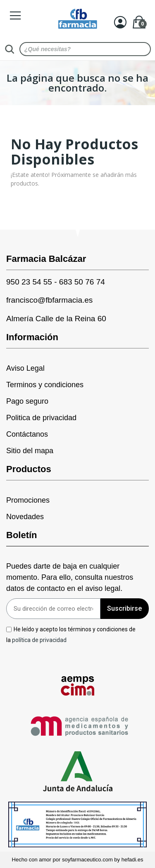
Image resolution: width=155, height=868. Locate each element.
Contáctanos (27, 434)
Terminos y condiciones (45, 385)
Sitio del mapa (30, 451)
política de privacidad (39, 640)
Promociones (28, 500)
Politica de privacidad (41, 418)
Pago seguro (27, 401)
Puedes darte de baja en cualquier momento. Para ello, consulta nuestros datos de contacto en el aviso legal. (70, 577)
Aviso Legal (25, 368)
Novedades (25, 517)
